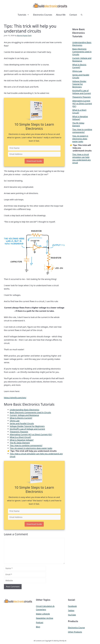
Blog (38, 627)
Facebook (72, 606)
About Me (61, 15)
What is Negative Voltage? (22, 440)
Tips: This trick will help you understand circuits (33, 451)
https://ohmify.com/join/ (15, 398)
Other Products (75, 632)
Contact (73, 15)
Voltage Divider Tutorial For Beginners (27, 426)
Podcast (40, 622)
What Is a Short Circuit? (20, 437)
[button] (82, 15)
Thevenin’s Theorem (19, 432)
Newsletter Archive (45, 618)
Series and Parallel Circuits (22, 423)
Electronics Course (76, 628)
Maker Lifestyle (43, 614)
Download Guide (34, 161)
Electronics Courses (43, 15)
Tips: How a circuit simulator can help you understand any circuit (82, 158)
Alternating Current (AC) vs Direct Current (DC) (31, 434)
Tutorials (24, 15)
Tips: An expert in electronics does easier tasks (31, 448)
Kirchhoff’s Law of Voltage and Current (27, 429)
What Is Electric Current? (21, 418)
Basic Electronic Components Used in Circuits (30, 412)
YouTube (72, 615)
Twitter (71, 610)
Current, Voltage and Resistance (24, 415)
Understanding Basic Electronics (24, 410)
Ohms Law (15, 421)
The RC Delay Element (20, 443)
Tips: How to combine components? (26, 445)
